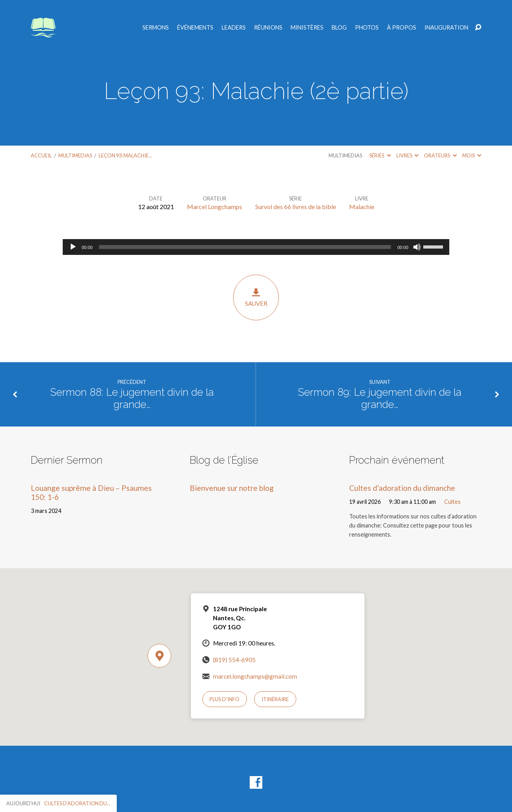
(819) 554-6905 (234, 660)
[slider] (245, 247)
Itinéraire (275, 699)
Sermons (156, 28)
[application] (256, 247)
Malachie (362, 207)
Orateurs (440, 155)
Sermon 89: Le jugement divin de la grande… (380, 398)
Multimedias (75, 155)
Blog (339, 28)
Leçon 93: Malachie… (125, 155)
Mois (472, 155)
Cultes (452, 502)
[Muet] (417, 247)
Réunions (268, 28)
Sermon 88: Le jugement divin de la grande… (132, 398)
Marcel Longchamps (215, 207)
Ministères (307, 28)
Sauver (256, 297)
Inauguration (446, 28)
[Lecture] (73, 247)
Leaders (234, 28)
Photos (367, 28)
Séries (380, 155)
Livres (407, 155)
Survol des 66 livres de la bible (296, 207)
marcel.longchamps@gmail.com (255, 676)
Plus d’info (224, 699)
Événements (195, 28)
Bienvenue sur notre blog (232, 488)
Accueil (41, 155)
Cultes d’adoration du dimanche (402, 488)
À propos (402, 28)
